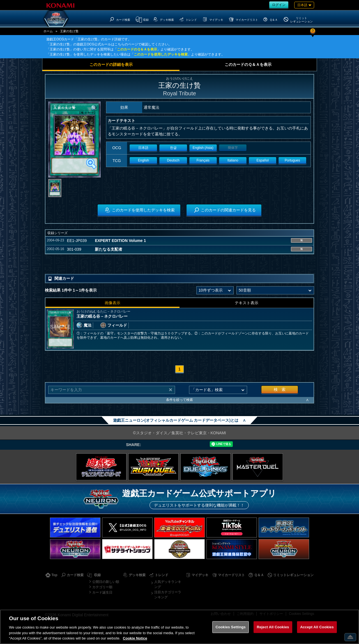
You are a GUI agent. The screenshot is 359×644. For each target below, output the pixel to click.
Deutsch (173, 160)
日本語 (143, 148)
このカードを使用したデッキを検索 (161, 54)
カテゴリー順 (102, 587)
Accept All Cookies (317, 627)
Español (263, 160)
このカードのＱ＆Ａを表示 (137, 49)
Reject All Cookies (273, 627)
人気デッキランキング (168, 584)
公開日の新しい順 (106, 582)
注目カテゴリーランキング (168, 595)
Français (203, 160)
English (143, 160)
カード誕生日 (102, 592)
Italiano (233, 160)
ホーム (48, 31)
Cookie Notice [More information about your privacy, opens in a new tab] (135, 638)
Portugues (292, 160)
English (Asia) (203, 148)
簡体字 (233, 148)
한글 (173, 148)
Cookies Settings (231, 627)
